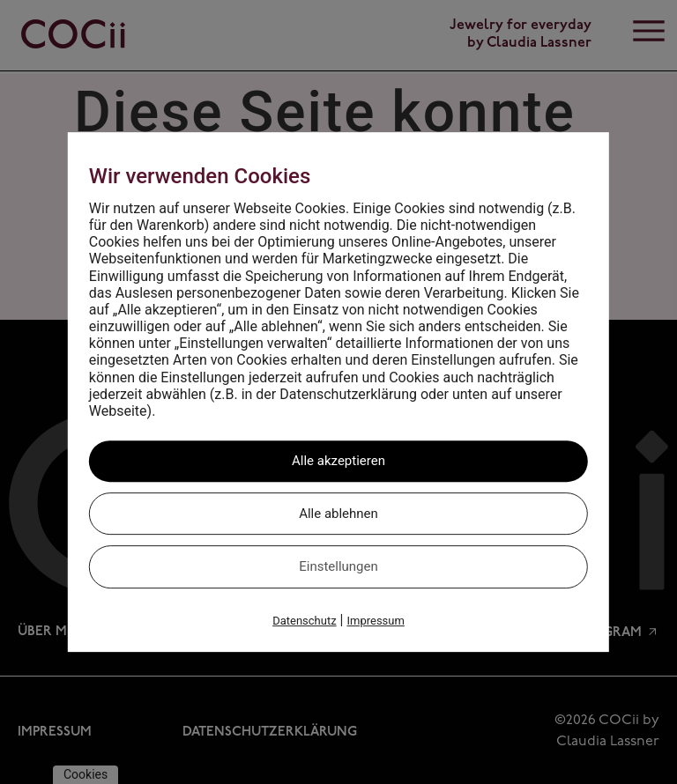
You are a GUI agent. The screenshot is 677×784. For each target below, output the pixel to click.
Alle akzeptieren (338, 461)
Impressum (375, 621)
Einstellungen (338, 566)
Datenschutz (304, 621)
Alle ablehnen (338, 514)
